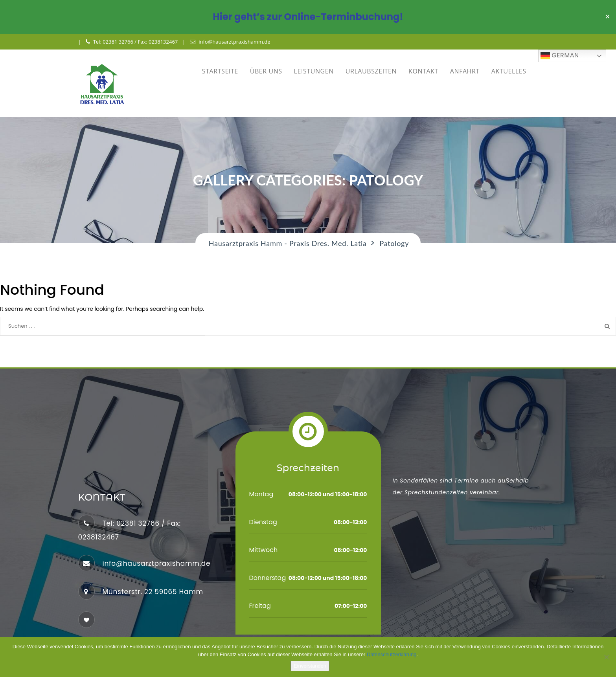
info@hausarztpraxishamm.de (230, 42)
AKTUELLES (509, 71)
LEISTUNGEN (314, 71)
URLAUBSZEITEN (371, 71)
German (560, 56)
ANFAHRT (465, 71)
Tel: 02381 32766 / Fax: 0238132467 (132, 42)
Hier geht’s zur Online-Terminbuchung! (308, 17)
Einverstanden (310, 666)
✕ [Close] (608, 17)
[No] (606, 657)
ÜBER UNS (266, 71)
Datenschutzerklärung (392, 654)
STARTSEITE (220, 71)
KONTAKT (423, 71)
